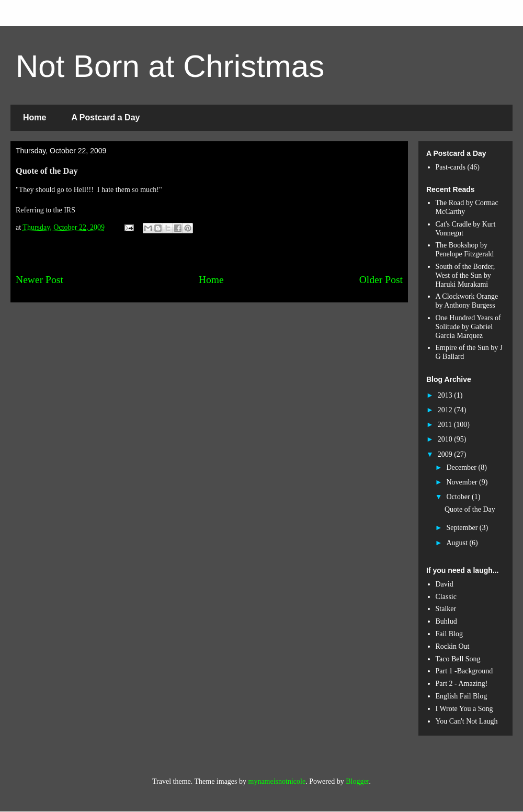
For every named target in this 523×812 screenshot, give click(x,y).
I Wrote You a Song (464, 709)
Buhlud (446, 621)
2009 (446, 454)
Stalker (446, 609)
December (462, 467)
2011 (446, 425)
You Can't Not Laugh (467, 721)
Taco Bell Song (458, 659)
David (445, 584)
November (463, 482)
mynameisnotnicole (277, 781)
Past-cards (451, 167)
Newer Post (39, 280)
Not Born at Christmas (170, 66)
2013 (446, 395)
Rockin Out (453, 646)
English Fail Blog (462, 696)
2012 (446, 410)
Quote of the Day (470, 509)
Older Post (381, 280)
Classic (446, 597)
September (463, 528)
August (458, 543)
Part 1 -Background (464, 671)
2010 (446, 439)
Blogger (357, 781)
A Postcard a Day (105, 117)
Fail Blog (450, 634)
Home (35, 117)
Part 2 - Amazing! (462, 684)
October (459, 497)
